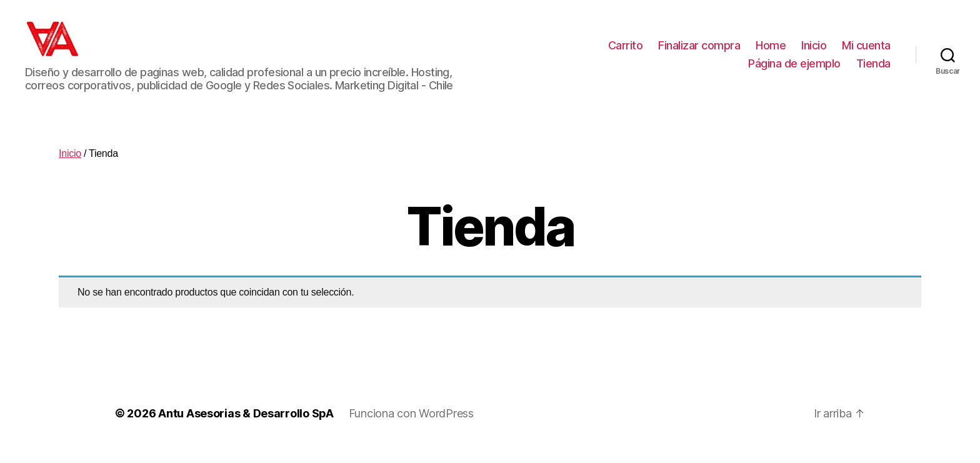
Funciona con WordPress (411, 428)
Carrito (626, 52)
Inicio (814, 52)
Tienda (873, 71)
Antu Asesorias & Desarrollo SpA (246, 428)
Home (771, 52)
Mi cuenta (866, 52)
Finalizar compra (699, 52)
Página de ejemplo (794, 71)
